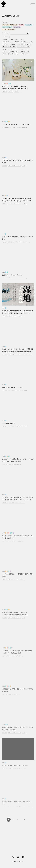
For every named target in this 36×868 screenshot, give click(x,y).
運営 (17, 52)
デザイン (18, 49)
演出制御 (12, 52)
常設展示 (12, 39)
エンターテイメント (8, 49)
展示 (14, 47)
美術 (22, 39)
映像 (13, 54)
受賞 (17, 39)
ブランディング (7, 47)
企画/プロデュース (8, 42)
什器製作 (5, 39)
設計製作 (17, 42)
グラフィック (6, 54)
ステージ (25, 49)
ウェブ (30, 42)
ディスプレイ (24, 54)
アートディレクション (23, 47)
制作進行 (13, 44)
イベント (5, 52)
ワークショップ (25, 52)
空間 (17, 54)
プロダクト (6, 44)
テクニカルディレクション (25, 44)
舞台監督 (24, 42)
